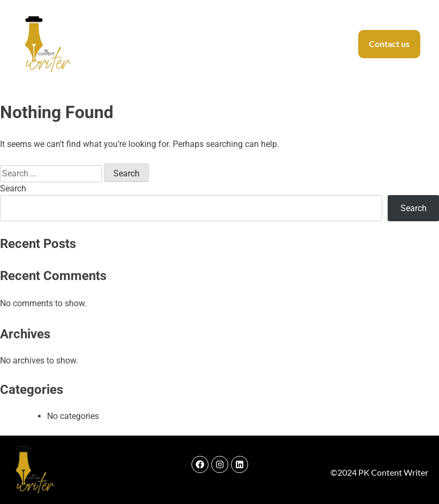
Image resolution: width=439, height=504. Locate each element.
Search (13, 188)
